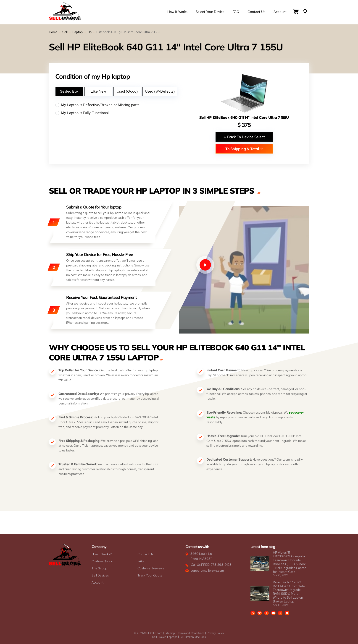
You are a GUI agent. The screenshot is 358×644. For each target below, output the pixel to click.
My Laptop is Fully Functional (117, 113)
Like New (98, 91)
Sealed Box (69, 91)
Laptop (78, 32)
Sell (65, 32)
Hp (89, 32)
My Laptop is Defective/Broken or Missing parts (117, 105)
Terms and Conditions (191, 633)
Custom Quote (102, 561)
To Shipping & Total (244, 149)
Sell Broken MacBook (193, 637)
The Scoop (99, 568)
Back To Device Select (244, 137)
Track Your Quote (150, 575)
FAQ (236, 12)
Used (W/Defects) (160, 91)
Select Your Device (210, 12)
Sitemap (170, 633)
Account (280, 12)
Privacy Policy (215, 633)
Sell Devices (100, 575)
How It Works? (102, 554)
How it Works (177, 12)
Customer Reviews (151, 568)
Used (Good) (127, 91)
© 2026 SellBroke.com (148, 633)
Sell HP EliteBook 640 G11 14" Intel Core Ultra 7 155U (244, 118)
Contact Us (256, 12)
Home (53, 32)
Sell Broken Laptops (165, 637)
